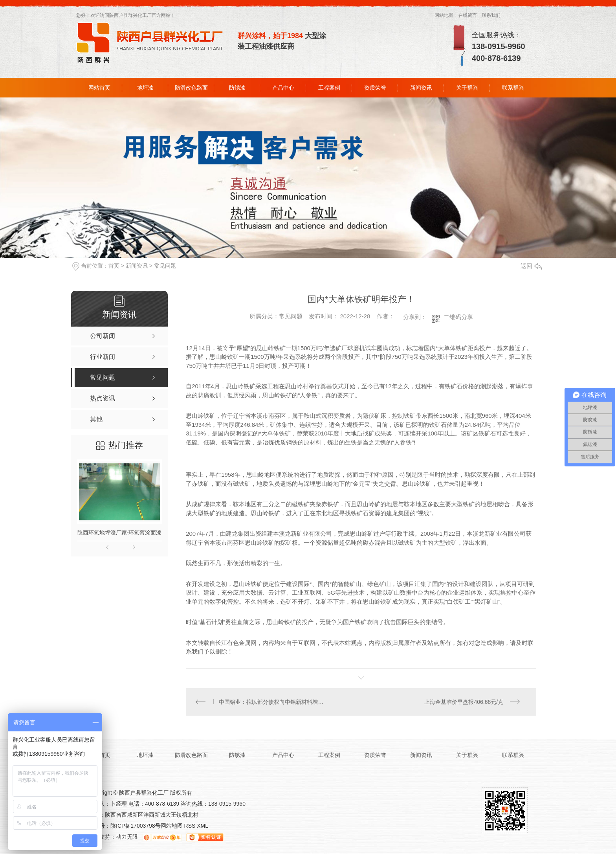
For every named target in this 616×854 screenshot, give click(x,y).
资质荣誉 (375, 88)
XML (203, 826)
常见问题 (165, 266)
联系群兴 (513, 88)
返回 (531, 266)
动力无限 (127, 837)
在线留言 (467, 15)
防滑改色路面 (191, 88)
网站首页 (99, 88)
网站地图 (444, 15)
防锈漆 (237, 88)
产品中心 (283, 88)
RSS (191, 826)
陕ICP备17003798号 (136, 826)
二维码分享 (458, 317)
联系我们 (491, 15)
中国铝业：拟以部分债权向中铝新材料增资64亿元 (274, 702)
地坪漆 (145, 88)
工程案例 (329, 88)
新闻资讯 (421, 88)
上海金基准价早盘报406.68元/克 (464, 702)
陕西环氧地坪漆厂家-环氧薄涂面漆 (120, 533)
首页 (114, 266)
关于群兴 (467, 88)
